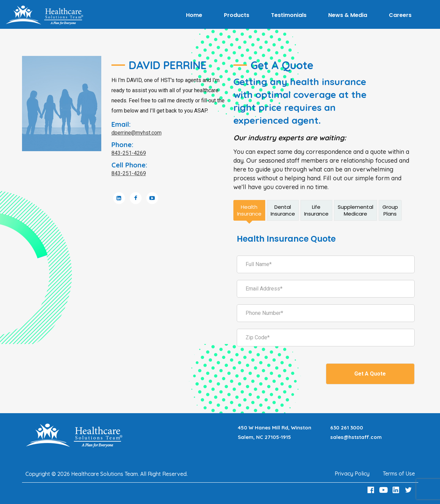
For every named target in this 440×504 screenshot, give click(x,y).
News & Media (348, 15)
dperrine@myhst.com (137, 133)
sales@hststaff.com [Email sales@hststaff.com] (356, 437)
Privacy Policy (352, 473)
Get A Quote (370, 374)
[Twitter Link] (409, 490)
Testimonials (289, 15)
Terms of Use (399, 473)
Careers (400, 15)
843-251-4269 (129, 153)
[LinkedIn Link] (397, 490)
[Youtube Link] (384, 490)
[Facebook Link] (372, 490)
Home (194, 15)
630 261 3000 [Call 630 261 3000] (347, 428)
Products (237, 15)
